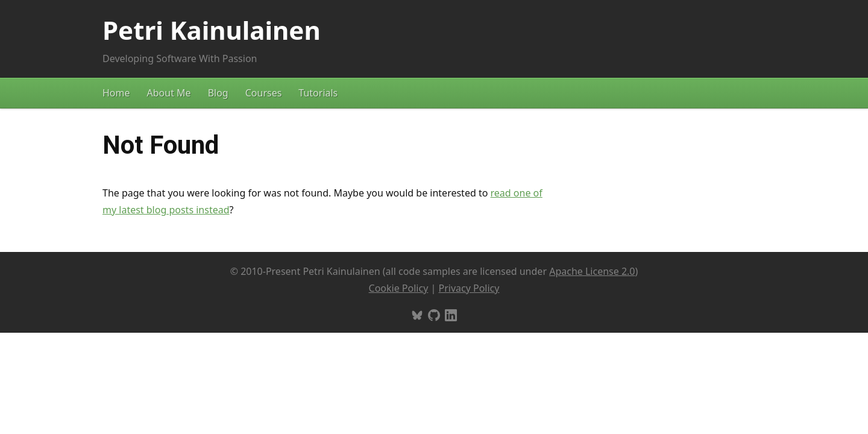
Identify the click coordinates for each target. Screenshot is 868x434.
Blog (218, 93)
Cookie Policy (399, 288)
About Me (169, 93)
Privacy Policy (469, 288)
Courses (264, 93)
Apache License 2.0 (592, 271)
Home (116, 93)
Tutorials (318, 93)
